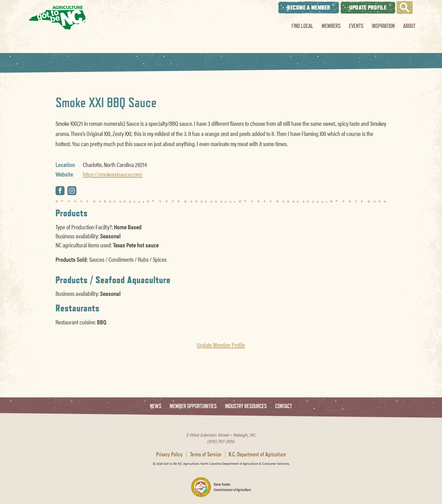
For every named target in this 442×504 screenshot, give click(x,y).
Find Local (302, 26)
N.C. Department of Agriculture (257, 454)
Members (331, 26)
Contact (284, 406)
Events (356, 26)
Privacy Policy (169, 454)
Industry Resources (246, 406)
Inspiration (383, 26)
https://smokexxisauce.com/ (113, 174)
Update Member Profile (221, 345)
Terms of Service (206, 454)
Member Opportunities (193, 406)
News (156, 406)
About (409, 26)
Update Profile (368, 7)
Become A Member (309, 7)
